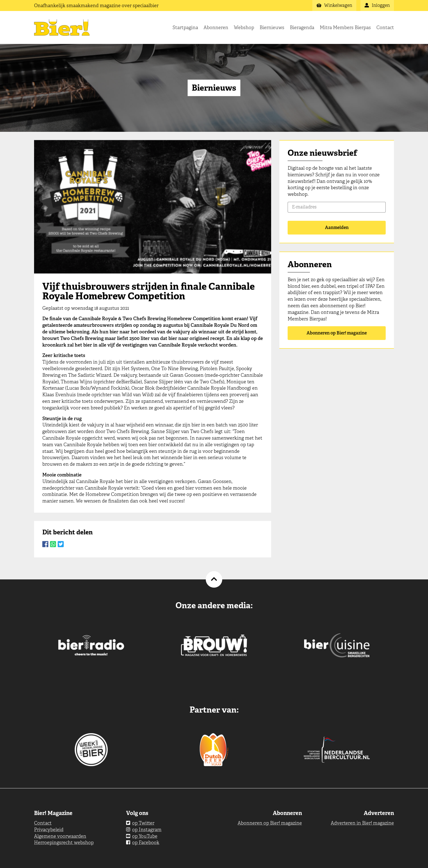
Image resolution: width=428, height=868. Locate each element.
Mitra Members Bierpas (345, 27)
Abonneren (216, 27)
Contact (385, 27)
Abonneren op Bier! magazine (337, 333)
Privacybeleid (49, 830)
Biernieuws (272, 27)
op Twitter (140, 823)
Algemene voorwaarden (60, 836)
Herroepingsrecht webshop (64, 842)
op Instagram (144, 830)
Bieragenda (302, 27)
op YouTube (142, 836)
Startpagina (185, 27)
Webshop (244, 27)
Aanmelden (337, 228)
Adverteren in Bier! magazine (362, 823)
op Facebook (143, 842)
